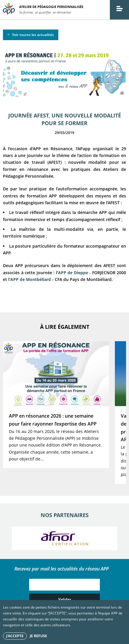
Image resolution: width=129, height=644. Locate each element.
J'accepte (15, 636)
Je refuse (38, 636)
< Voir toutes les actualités (31, 35)
